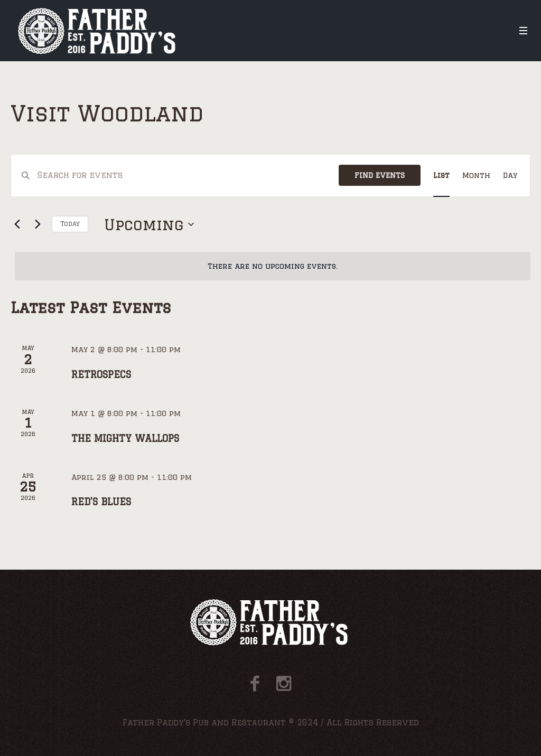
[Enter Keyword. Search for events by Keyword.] (188, 176)
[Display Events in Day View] (510, 176)
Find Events (380, 175)
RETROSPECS (101, 374)
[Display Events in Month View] (476, 176)
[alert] (273, 266)
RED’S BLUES (101, 502)
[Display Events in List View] (441, 176)
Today (70, 224)
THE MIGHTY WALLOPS (125, 438)
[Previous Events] (17, 224)
